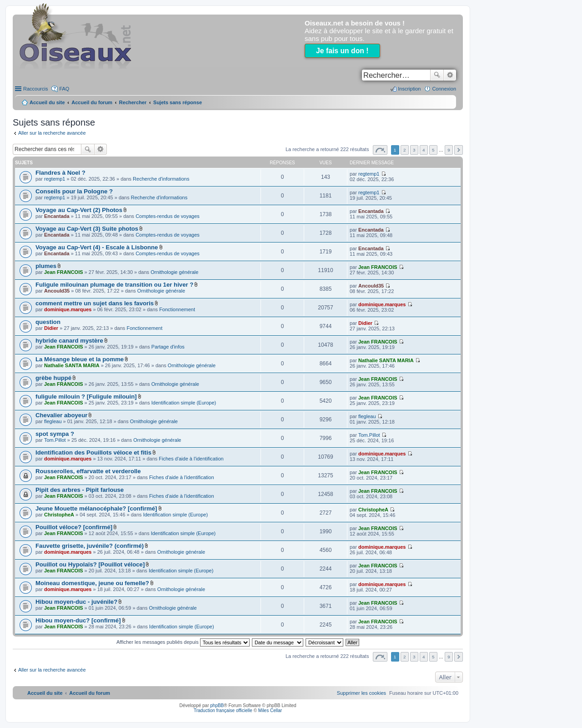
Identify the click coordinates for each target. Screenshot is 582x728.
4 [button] (424, 150)
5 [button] (433, 150)
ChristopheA (59, 515)
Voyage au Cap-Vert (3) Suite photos (87, 229)
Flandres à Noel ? (60, 173)
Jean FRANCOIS (64, 272)
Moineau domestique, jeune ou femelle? (92, 583)
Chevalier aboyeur (61, 415)
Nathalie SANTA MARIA (72, 365)
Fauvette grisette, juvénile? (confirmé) (90, 546)
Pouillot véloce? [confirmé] (74, 527)
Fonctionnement (177, 309)
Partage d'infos (168, 347)
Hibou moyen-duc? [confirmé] (78, 620)
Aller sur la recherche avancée (52, 133)
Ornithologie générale (174, 272)
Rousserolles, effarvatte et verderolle (88, 471)
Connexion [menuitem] (444, 89)
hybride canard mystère (69, 341)
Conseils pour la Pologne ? (74, 191)
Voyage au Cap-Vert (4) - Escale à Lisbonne (97, 247)
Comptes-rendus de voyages (168, 216)
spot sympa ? (55, 434)
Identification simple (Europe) (184, 403)
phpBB (217, 705)
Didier (51, 328)
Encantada (57, 216)
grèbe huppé (53, 378)
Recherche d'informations (161, 179)
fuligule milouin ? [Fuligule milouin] (86, 397)
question (48, 322)
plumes (46, 266)
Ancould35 (57, 291)
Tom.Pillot (55, 440)
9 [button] (449, 150)
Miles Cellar (270, 710)
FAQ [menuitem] (64, 89)
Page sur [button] (380, 150)
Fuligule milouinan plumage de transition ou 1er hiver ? (114, 285)
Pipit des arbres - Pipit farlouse (80, 490)
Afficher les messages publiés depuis (183, 642)
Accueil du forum (92, 102)
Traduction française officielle (223, 710)
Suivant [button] (459, 150)
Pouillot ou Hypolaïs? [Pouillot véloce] (90, 564)
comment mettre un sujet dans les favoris (95, 303)
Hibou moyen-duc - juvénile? (76, 602)
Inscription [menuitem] (409, 89)
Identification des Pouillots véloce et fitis (93, 452)
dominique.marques (68, 309)
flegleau (53, 421)
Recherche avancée (450, 75)
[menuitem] (361, 693)
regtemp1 (55, 179)
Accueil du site (47, 102)
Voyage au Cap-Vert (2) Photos (79, 210)
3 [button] (414, 150)
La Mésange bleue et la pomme (80, 359)
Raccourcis (35, 89)
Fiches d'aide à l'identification (191, 459)
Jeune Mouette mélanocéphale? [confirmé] (96, 508)
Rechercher (437, 75)
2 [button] (405, 150)
